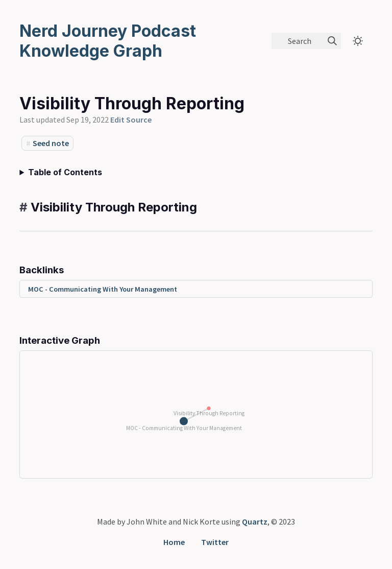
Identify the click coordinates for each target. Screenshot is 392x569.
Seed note (51, 143)
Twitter (215, 542)
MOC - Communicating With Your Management (103, 289)
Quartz (255, 521)
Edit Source (131, 120)
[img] (332, 41)
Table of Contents (65, 172)
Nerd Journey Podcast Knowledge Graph (108, 41)
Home (174, 542)
